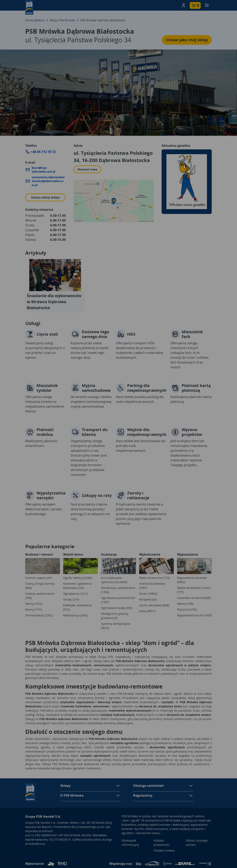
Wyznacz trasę (87, 169)
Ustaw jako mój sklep (187, 40)
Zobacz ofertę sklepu (46, 197)
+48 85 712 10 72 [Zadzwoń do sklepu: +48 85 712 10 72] (43, 152)
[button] (183, 5)
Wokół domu (73, 554)
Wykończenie (150, 554)
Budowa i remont (39, 554)
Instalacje (109, 554)
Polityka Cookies (164, 850)
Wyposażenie (187, 554)
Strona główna (35, 20)
